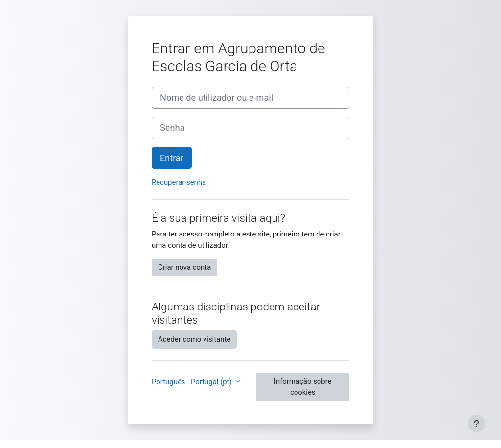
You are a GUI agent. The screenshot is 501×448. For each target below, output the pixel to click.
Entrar (172, 158)
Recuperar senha (179, 182)
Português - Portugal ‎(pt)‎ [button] (193, 382)
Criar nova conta (184, 267)
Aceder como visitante (194, 339)
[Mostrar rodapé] (477, 424)
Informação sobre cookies (303, 387)
